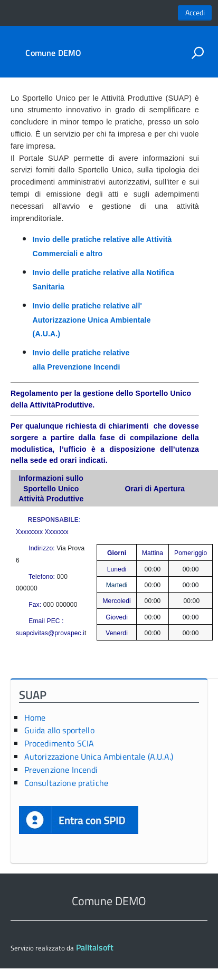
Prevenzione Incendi (61, 770)
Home (35, 717)
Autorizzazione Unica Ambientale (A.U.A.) (99, 756)
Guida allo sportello (59, 730)
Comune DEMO (53, 53)
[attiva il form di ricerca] (197, 53)
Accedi (195, 13)
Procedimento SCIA (59, 743)
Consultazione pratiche (67, 783)
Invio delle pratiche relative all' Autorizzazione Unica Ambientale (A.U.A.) (92, 320)
